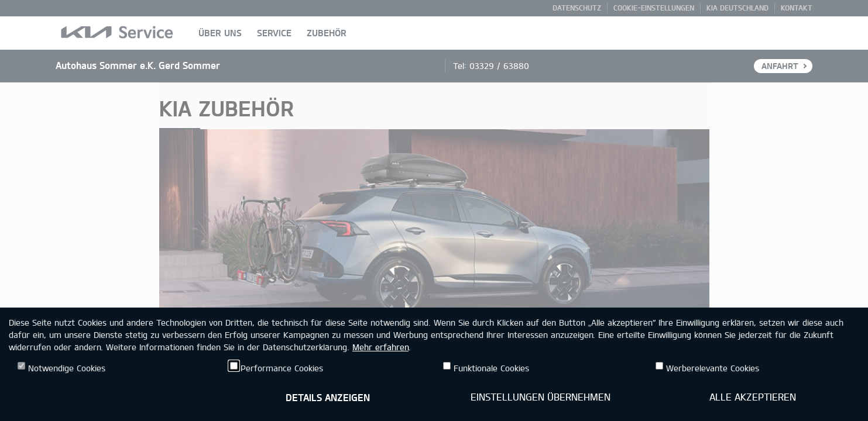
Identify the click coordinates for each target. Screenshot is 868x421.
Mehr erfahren (380, 347)
